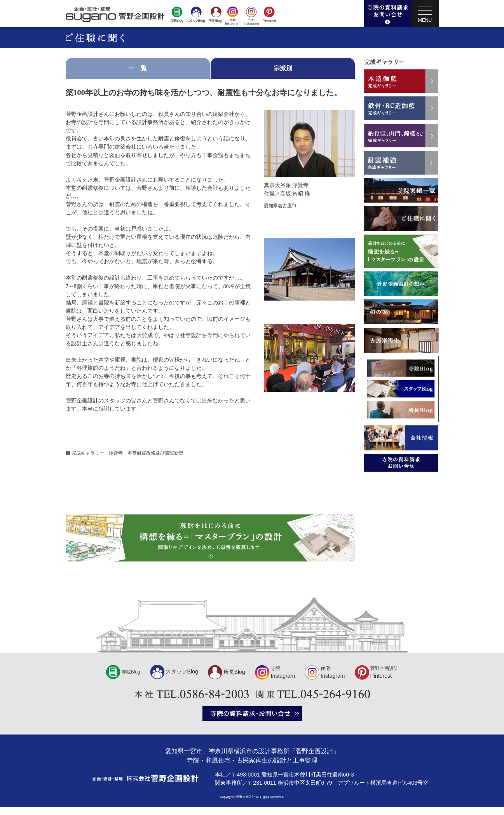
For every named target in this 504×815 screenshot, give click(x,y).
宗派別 (283, 68)
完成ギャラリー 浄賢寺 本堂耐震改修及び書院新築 (127, 453)
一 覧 (138, 68)
